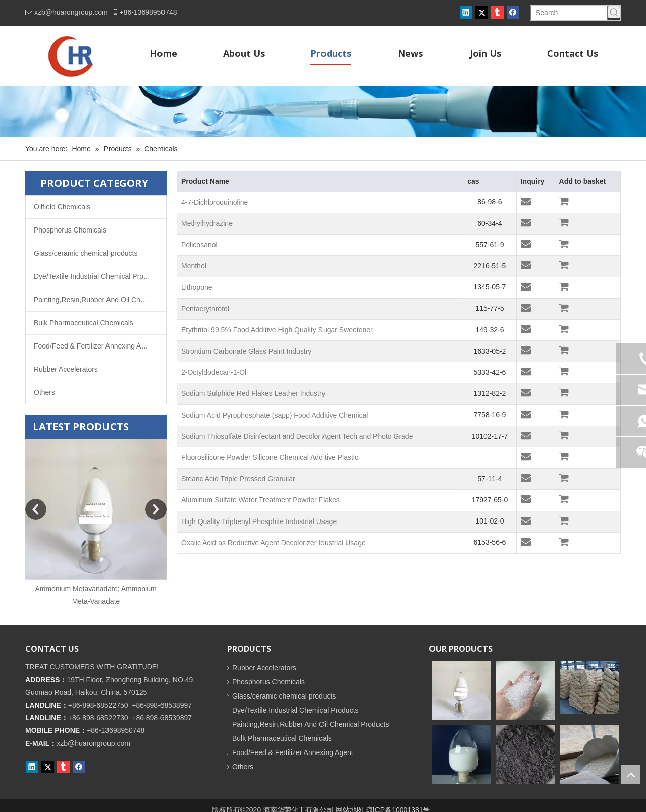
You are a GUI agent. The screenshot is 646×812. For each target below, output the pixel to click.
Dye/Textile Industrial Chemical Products (97, 276)
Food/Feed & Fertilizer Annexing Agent (94, 346)
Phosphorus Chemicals (70, 230)
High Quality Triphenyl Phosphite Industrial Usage (259, 521)
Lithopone (197, 287)
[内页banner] (323, 111)
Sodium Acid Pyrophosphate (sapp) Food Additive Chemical (275, 415)
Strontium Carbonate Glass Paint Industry (246, 351)
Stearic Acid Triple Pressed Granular (238, 479)
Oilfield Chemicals (62, 207)
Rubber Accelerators (66, 369)
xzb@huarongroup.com (71, 12)
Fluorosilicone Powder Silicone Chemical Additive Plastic (270, 457)
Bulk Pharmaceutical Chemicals (84, 323)
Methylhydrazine (207, 223)
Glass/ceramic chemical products (86, 253)
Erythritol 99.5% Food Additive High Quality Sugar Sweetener (277, 330)
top (630, 774)
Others (44, 392)
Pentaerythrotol (205, 309)
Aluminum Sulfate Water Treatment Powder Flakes (260, 500)
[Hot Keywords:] (614, 12)
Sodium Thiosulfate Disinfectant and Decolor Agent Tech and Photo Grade (297, 436)
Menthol (194, 266)
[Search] (569, 13)
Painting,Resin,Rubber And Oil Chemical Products (100, 300)
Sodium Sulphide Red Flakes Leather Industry (253, 393)
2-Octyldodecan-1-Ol (214, 372)
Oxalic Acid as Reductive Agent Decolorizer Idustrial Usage (274, 543)
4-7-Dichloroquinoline (214, 202)
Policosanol (199, 245)
